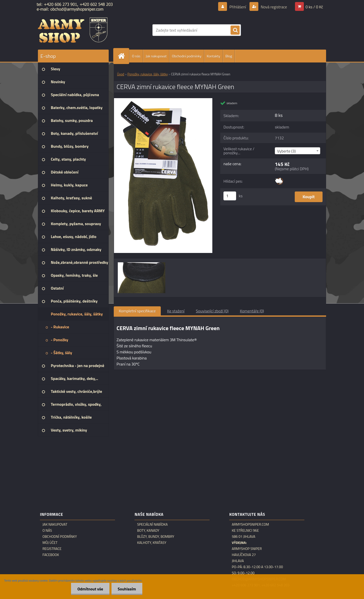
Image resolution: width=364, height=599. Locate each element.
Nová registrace (274, 7)
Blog (229, 56)
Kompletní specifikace (137, 311)
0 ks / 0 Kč (314, 7)
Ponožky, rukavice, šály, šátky (148, 74)
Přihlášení (238, 7)
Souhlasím (127, 589)
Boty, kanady (148, 530)
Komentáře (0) (252, 311)
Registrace (52, 549)
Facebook (51, 555)
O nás (136, 56)
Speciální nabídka (152, 524)
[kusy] (230, 196)
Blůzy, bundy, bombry (156, 537)
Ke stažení (176, 311)
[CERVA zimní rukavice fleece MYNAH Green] (163, 100)
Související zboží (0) (212, 311)
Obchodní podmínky (187, 56)
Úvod (121, 74)
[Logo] (73, 30)
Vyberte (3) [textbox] (286, 151)
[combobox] (297, 151)
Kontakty (213, 56)
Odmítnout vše (90, 589)
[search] (235, 30)
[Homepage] (123, 56)
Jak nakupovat (156, 56)
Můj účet (50, 543)
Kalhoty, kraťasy (152, 543)
